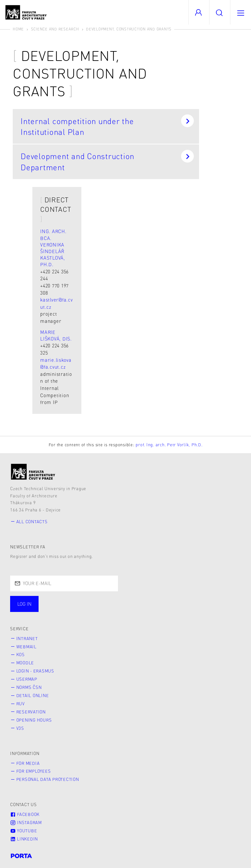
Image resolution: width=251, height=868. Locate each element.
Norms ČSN (29, 687)
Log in (25, 604)
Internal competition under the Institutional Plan (107, 126)
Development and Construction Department (107, 161)
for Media (28, 763)
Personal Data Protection (48, 779)
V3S (20, 728)
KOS (21, 655)
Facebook (25, 814)
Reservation (31, 712)
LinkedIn (24, 839)
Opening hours (34, 720)
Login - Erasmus (35, 671)
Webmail (26, 647)
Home (18, 29)
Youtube (24, 831)
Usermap (27, 679)
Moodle (25, 663)
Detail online (33, 695)
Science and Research (55, 29)
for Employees (34, 771)
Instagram (26, 822)
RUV (21, 704)
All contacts (32, 522)
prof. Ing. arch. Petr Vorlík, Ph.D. (169, 445)
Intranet (27, 638)
